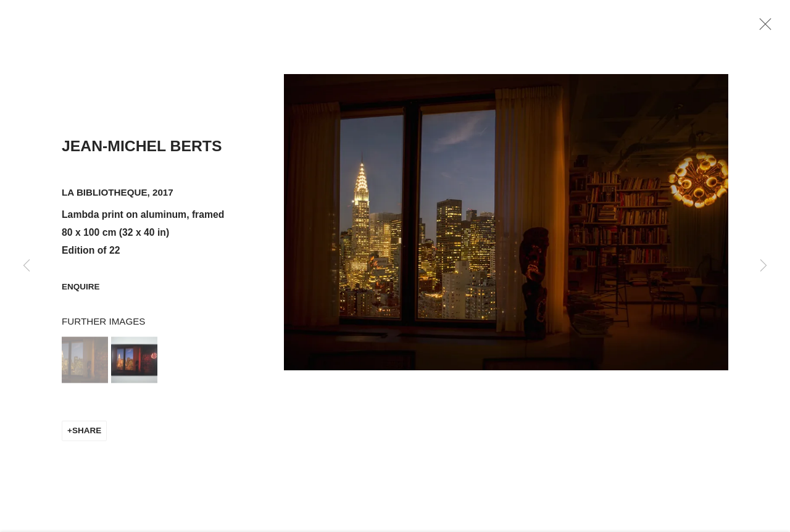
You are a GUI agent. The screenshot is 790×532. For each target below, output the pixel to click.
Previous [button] (27, 266)
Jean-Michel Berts (142, 154)
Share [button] (87, 438)
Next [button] (763, 266)
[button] (85, 368)
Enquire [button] (81, 295)
